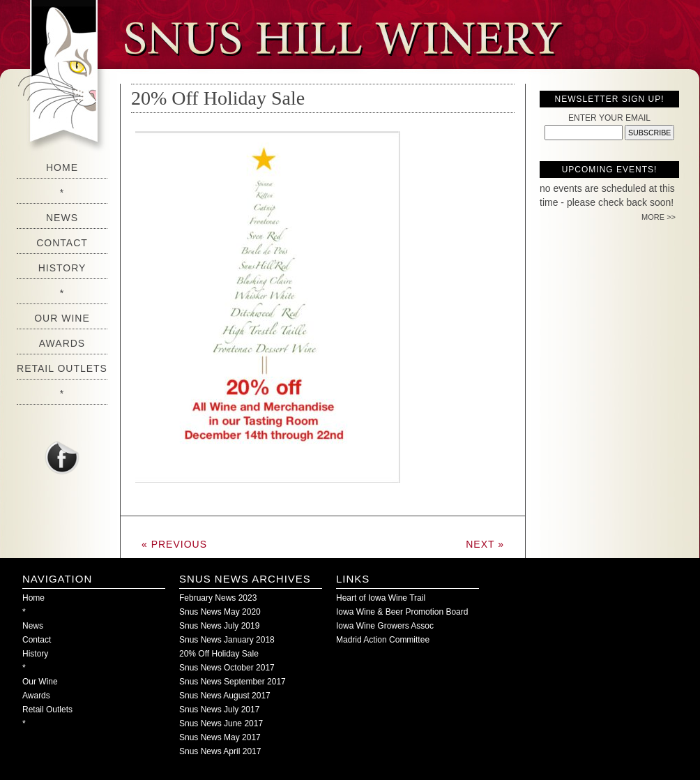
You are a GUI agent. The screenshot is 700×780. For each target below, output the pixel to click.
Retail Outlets (62, 368)
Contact (62, 243)
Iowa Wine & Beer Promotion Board (402, 612)
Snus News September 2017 (233, 682)
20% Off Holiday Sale (218, 98)
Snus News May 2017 (220, 737)
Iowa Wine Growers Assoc (385, 626)
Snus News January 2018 (227, 640)
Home (62, 167)
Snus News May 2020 (220, 612)
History (62, 268)
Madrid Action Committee (383, 640)
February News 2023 (218, 598)
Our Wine (62, 318)
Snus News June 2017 (221, 723)
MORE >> (659, 217)
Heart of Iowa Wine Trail (381, 598)
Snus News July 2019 (219, 626)
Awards (62, 343)
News (62, 218)
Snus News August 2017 (225, 696)
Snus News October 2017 (227, 668)
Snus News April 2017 (220, 751)
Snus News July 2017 (219, 710)
